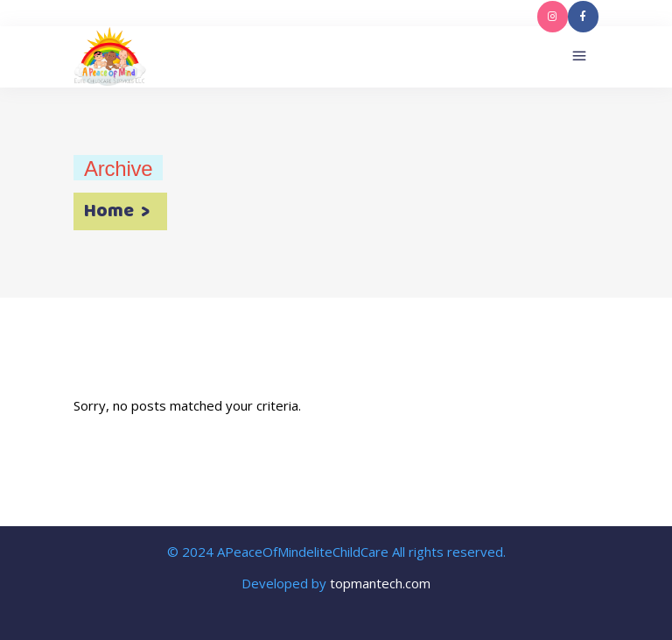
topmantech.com (380, 583)
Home (109, 212)
